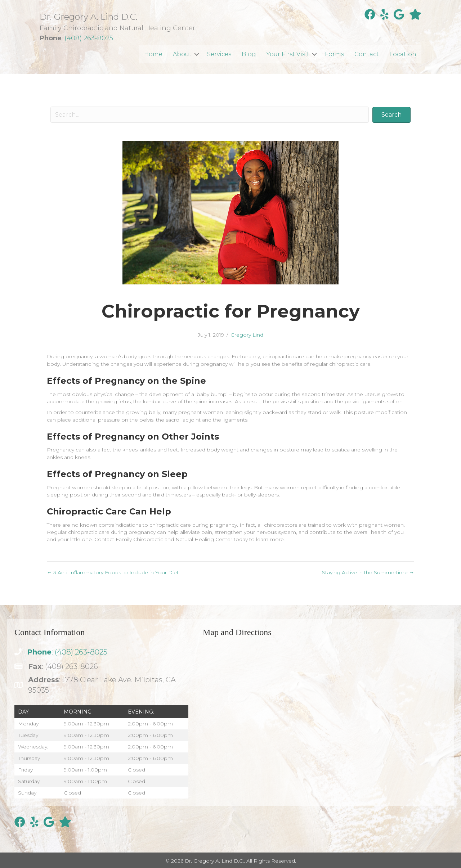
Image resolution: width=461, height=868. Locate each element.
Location (403, 54)
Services (219, 54)
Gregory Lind (247, 335)
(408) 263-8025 (89, 38)
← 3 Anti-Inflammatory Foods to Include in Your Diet (113, 572)
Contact (367, 54)
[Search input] (210, 115)
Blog (249, 54)
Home (153, 54)
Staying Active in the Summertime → (368, 572)
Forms (334, 54)
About (182, 54)
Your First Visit (288, 54)
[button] (197, 54)
